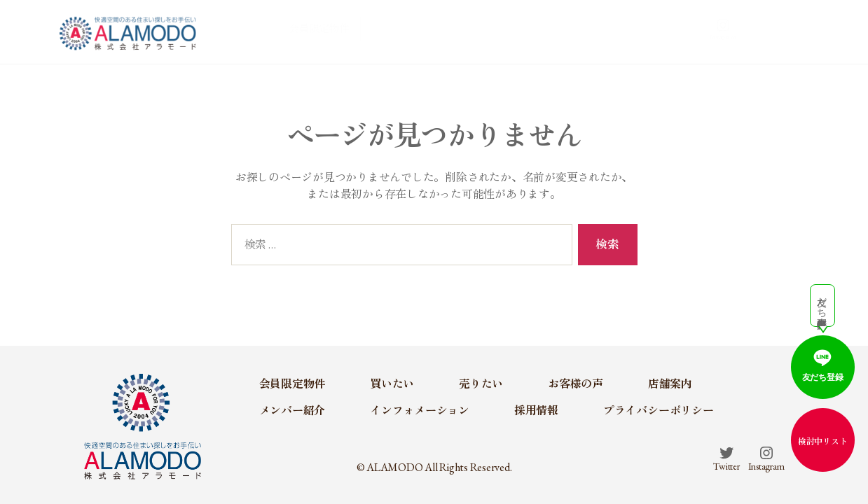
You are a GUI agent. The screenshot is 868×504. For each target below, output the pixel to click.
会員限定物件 (388, 30)
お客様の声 (581, 30)
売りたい (519, 30)
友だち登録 (823, 364)
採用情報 (536, 411)
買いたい (460, 30)
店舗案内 (640, 30)
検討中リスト (823, 442)
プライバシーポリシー (659, 411)
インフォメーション (420, 411)
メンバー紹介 (694, 30)
